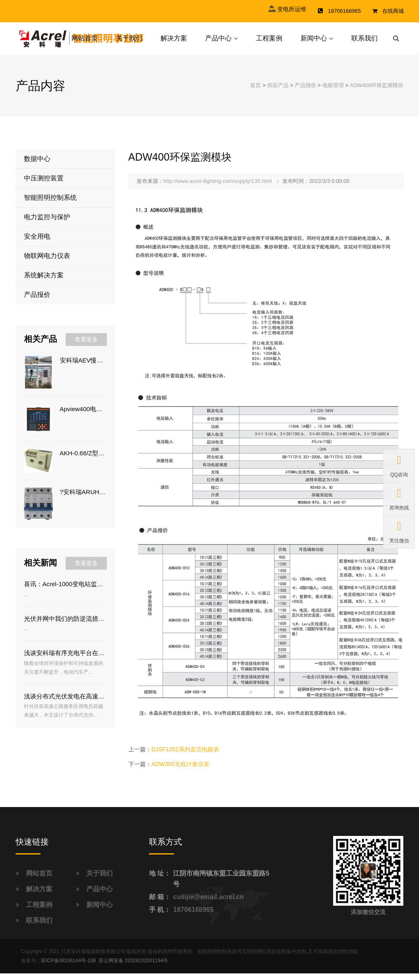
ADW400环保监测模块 (377, 92)
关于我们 (129, 41)
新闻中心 (314, 41)
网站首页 (85, 41)
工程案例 (269, 41)
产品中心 (218, 41)
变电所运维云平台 (311, 9)
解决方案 (174, 41)
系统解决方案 (44, 282)
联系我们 (365, 41)
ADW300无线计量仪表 (180, 771)
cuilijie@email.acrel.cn (208, 903)
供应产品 (278, 92)
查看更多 (86, 346)
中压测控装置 (44, 185)
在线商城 (393, 11)
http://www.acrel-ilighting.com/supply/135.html (218, 188)
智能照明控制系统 (50, 204)
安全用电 (37, 243)
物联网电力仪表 (47, 262)
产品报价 (305, 92)
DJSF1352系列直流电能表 (185, 756)
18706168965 (193, 916)
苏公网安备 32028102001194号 (134, 967)
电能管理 (333, 92)
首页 (256, 92)
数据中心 (37, 165)
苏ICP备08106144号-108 (68, 967)
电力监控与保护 (47, 224)
